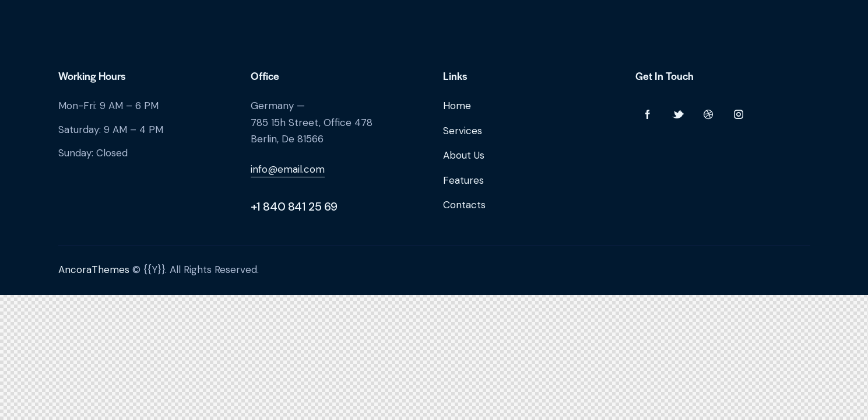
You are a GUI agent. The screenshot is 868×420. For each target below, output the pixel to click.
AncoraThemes (94, 269)
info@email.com (288, 169)
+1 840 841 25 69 (294, 206)
